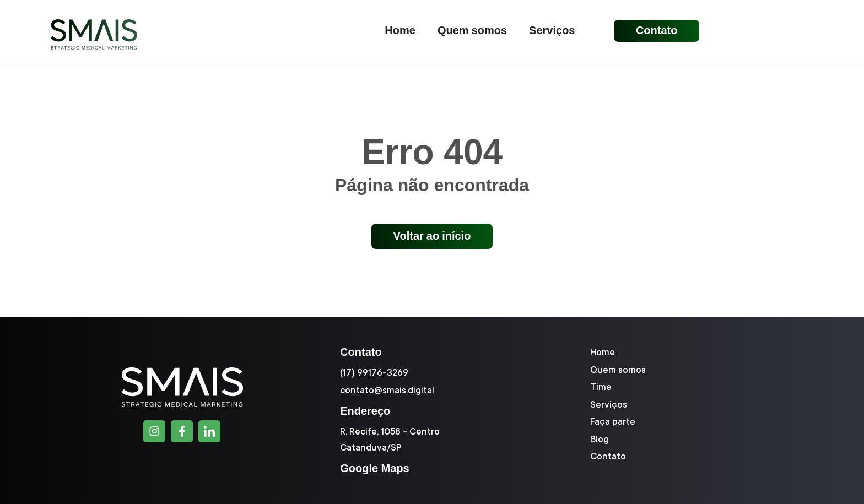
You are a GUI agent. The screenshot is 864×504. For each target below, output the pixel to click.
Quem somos (472, 31)
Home (400, 31)
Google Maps (375, 468)
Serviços (552, 31)
